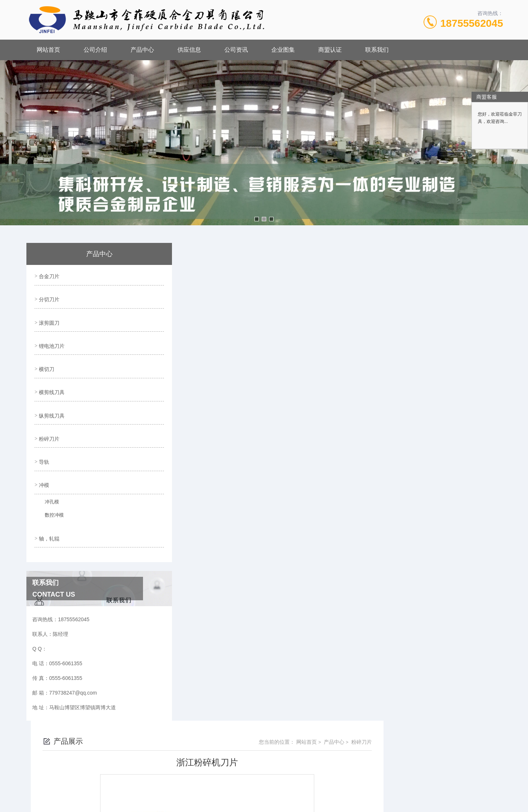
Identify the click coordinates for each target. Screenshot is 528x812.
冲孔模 (48, 483)
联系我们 (377, 50)
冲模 (43, 463)
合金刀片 (48, 275)
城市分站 (64, 804)
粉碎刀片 (48, 422)
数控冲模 (50, 496)
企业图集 (283, 50)
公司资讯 (236, 50)
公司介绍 (95, 50)
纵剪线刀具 (51, 401)
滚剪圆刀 (48, 317)
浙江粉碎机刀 (204, 546)
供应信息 (189, 50)
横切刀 (46, 359)
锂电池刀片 (51, 338)
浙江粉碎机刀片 (206, 534)
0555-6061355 (227, 725)
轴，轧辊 (48, 514)
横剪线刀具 (51, 380)
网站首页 (48, 50)
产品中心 (142, 50)
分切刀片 (48, 296)
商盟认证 (330, 50)
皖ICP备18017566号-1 (326, 736)
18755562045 (472, 23)
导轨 (43, 443)
